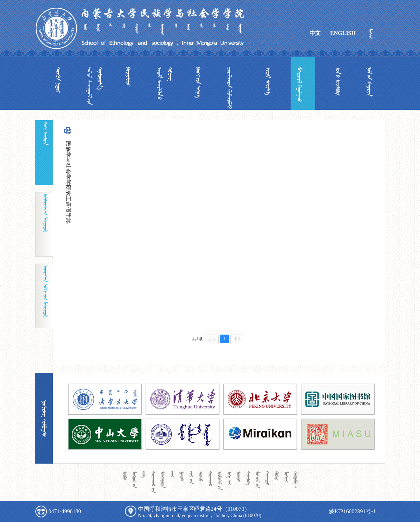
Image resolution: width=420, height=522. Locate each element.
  (198, 82)
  (369, 82)
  (58, 80)
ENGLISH (343, 33)
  (268, 81)
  (229, 88)
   (165, 83)
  (299, 84)
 (128, 77)
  (338, 82)
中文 (315, 33)
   (95, 86)
